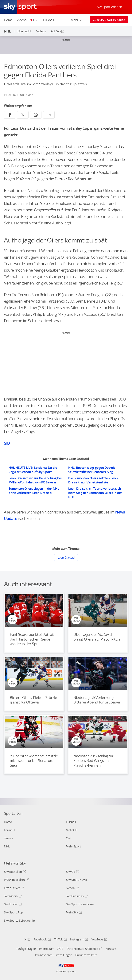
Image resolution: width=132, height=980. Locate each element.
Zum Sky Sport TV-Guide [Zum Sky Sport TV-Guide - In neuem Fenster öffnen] (109, 20)
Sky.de (72, 889)
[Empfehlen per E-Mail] (49, 115)
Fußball (49, 20)
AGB (60, 949)
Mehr (77, 20)
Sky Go (72, 872)
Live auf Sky (13, 889)
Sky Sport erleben (110, 7)
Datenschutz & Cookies (84, 949)
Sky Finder (12, 905)
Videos (22, 20)
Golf (69, 838)
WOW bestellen (16, 880)
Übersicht (25, 31)
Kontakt (111, 949)
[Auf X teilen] (23, 115)
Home (8, 20)
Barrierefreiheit (86, 955)
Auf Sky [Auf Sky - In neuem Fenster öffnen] (56, 31)
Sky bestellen (14, 872)
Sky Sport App (13, 912)
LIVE (36, 20)
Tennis (8, 838)
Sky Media (12, 897)
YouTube (99, 940)
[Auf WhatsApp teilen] (36, 115)
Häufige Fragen (26, 949)
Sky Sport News (76, 880)
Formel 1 (9, 830)
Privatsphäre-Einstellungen (54, 955)
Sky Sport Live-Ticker (80, 904)
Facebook (42, 940)
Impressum (47, 949)
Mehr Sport (74, 846)
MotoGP (72, 830)
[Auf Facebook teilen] (10, 115)
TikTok (60, 940)
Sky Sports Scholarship (19, 921)
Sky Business (76, 897)
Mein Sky (73, 913)
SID (7, 443)
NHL (8, 31)
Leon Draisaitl (66, 558)
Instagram (79, 940)
